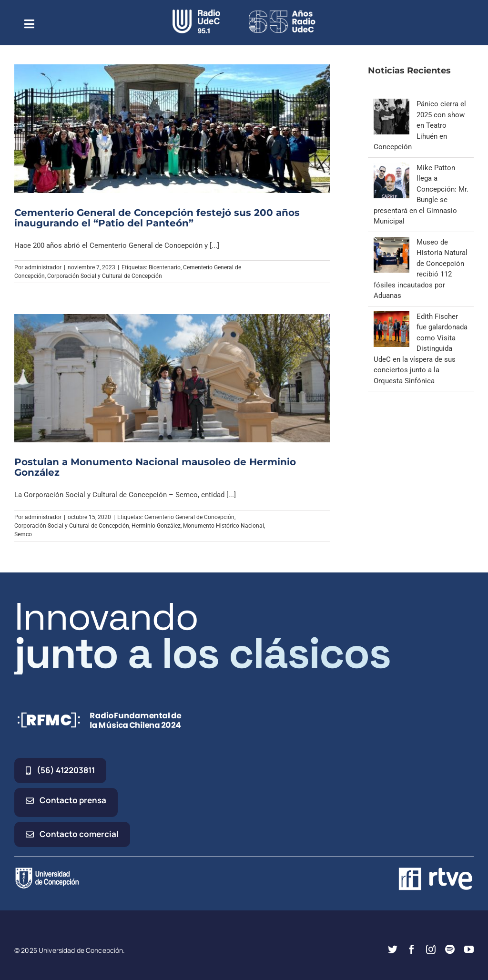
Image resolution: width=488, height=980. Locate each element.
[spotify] (450, 949)
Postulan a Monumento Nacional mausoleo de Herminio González (155, 467)
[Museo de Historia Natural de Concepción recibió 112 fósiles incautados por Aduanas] (391, 242)
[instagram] (431, 949)
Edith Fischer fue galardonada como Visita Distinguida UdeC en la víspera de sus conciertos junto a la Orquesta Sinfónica (421, 349)
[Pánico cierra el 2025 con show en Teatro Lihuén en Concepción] (391, 104)
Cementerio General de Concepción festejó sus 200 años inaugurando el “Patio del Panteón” (157, 218)
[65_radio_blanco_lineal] (282, 13)
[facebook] (412, 949)
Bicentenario (165, 267)
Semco (23, 534)
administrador (43, 267)
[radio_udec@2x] (196, 13)
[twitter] (393, 949)
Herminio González (156, 526)
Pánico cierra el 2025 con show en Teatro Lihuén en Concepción (420, 125)
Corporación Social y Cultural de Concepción (105, 276)
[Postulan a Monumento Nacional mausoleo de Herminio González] (172, 378)
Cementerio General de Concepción (189, 517)
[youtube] (469, 949)
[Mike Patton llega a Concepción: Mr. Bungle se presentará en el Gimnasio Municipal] (391, 168)
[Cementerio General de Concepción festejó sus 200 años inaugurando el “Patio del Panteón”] (172, 128)
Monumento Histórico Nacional (224, 526)
